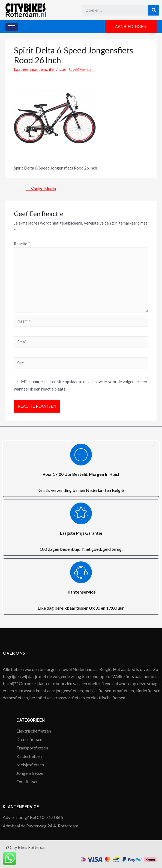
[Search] (154, 10)
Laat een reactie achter (35, 69)
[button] (131, 27)
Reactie (22, 244)
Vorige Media (41, 189)
